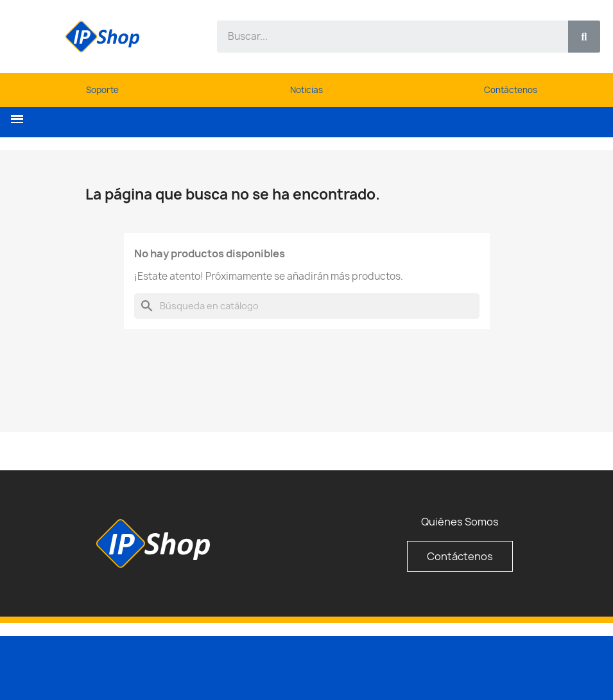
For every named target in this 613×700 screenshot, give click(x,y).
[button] (17, 119)
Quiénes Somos (460, 522)
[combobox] (385, 37)
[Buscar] (307, 306)
